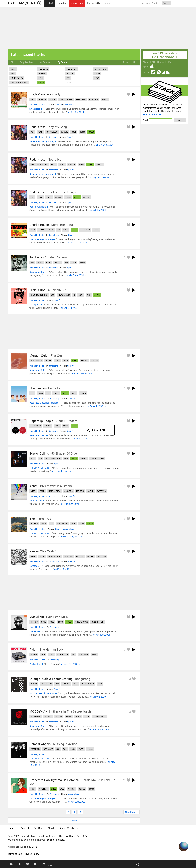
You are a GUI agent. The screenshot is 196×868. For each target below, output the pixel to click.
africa (52, 99)
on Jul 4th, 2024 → (99, 210)
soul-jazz (85, 230)
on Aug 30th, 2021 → (71, 504)
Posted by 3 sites (37, 398)
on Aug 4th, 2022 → (97, 406)
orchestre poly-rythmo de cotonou (54, 780)
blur (82, 524)
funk (48, 262)
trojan (66, 684)
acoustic (68, 491)
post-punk (83, 654)
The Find (34, 631)
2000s (66, 426)
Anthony (71, 836)
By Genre (62, 62)
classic (58, 262)
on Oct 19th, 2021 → (61, 471)
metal (33, 491)
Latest (50, 3)
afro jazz (81, 99)
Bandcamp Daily (37, 272)
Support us (77, 3)
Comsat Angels (40, 744)
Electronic (71, 69)
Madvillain (37, 617)
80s (66, 262)
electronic (36, 426)
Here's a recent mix (152, 114)
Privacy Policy (32, 854)
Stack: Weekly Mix (69, 828)
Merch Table (94, 3)
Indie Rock (43, 69)
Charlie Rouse (39, 225)
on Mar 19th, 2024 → (76, 275)
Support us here (55, 840)
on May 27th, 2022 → (83, 439)
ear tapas (34, 566)
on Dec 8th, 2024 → (77, 112)
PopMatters (35, 664)
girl (89, 295)
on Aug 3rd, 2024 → (99, 177)
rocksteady (46, 684)
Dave (87, 836)
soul (44, 622)
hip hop (34, 622)
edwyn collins (97, 458)
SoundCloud (54, 235)
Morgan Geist (39, 355)
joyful (100, 164)
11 (124, 94)
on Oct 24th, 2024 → (106, 145)
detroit (48, 716)
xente (34, 551)
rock (40, 132)
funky (78, 716)
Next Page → (132, 812)
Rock (97, 78)
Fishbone (36, 257)
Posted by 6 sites (37, 660)
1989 (66, 458)
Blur (32, 519)
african (42, 99)
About (13, 828)
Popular (62, 3)
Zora (34, 847)
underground (82, 622)
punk (40, 262)
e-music (84, 361)
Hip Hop (70, 73)
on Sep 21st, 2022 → (82, 373)
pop (32, 132)
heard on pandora (39, 164)
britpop (34, 524)
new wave (48, 749)
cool (74, 132)
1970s (91, 789)
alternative (62, 524)
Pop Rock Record (38, 207)
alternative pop (53, 458)
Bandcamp (53, 137)
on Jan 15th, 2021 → (103, 635)
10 (124, 388)
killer (96, 230)
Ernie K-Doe (37, 290)
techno (48, 426)
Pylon (33, 649)
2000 (100, 684)
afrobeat (43, 789)
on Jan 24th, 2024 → (71, 308)
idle (48, 393)
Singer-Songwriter (19, 83)
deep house (36, 716)
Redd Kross (37, 127)
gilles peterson (46, 230)
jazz (33, 99)
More (74, 820)
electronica (36, 361)
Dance (13, 69)
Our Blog (38, 828)
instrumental (54, 491)
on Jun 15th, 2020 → (99, 729)
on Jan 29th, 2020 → (78, 802)
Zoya (79, 836)
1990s (66, 361)
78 (124, 780)
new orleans (64, 295)
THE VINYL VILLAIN (39, 468)
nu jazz (59, 716)
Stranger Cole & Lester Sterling (51, 679)
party (62, 164)
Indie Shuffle (36, 501)
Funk (13, 73)
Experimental (101, 69)
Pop (68, 78)
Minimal (42, 73)
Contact (161, 62)
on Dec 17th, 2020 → (70, 664)
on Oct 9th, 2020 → (99, 697)
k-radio (95, 361)
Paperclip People (41, 421)
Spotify (59, 104)
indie (74, 524)
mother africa (66, 99)
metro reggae (88, 684)
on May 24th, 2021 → (72, 537)
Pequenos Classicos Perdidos (44, 403)
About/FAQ (149, 62)
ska (32, 262)
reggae (34, 684)
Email (146, 120)
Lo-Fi (41, 78)
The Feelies (38, 388)
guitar (90, 491)
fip (58, 230)
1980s (82, 132)
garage (64, 132)
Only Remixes (27, 62)
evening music (99, 716)
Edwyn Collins (39, 453)
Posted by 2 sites (37, 104)
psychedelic (52, 132)
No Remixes (46, 62)
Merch (172, 62)
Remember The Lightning (42, 141)
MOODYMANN (40, 711)
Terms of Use (15, 854)
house (48, 361)
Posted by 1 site (37, 137)
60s (53, 295)
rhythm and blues (39, 295)
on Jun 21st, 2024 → (77, 243)
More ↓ (70, 82)
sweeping (101, 491)
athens (34, 654)
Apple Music (69, 104)
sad (73, 654)
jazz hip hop (98, 622)
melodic (80, 491)
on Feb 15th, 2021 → (64, 569)
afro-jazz (94, 99)
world (105, 99)
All (12, 62)
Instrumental (17, 78)
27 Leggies (35, 109)
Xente (34, 486)
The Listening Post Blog (41, 239)
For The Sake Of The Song (42, 693)
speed (41, 83)
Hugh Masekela (40, 94)
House (97, 73)
